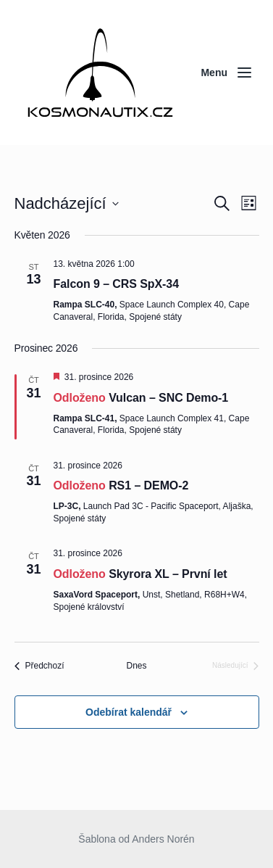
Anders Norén (163, 839)
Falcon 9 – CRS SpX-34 (116, 284)
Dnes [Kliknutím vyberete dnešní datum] (136, 666)
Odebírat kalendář (129, 712)
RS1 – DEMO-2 (148, 485)
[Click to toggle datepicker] (67, 203)
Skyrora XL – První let (168, 574)
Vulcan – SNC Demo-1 (168, 398)
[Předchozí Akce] (39, 666)
